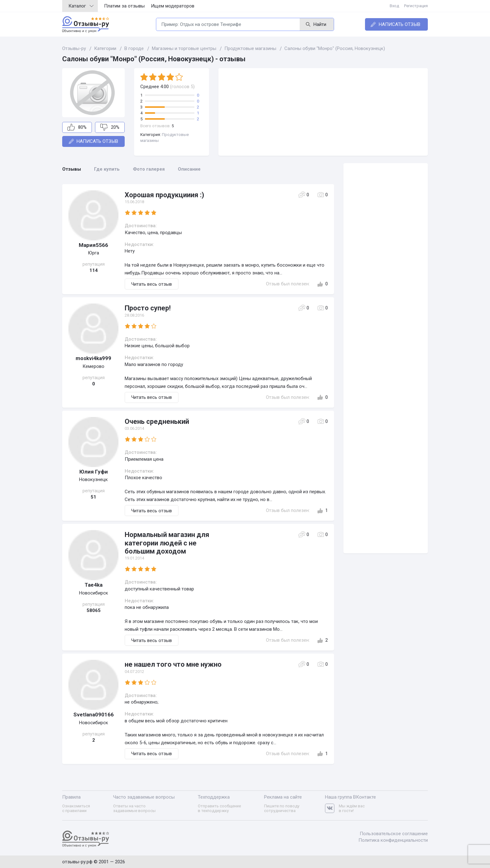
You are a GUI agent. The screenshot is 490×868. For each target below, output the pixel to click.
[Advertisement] (323, 112)
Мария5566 (93, 245)
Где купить (107, 169)
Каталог (81, 6)
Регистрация (416, 6)
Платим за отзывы (124, 6)
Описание (189, 169)
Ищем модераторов (173, 6)
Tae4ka (94, 585)
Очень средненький (157, 421)
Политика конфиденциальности (393, 840)
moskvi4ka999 (93, 358)
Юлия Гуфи (94, 472)
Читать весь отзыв (152, 284)
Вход (394, 6)
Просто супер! (148, 308)
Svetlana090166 (94, 715)
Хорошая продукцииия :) (164, 195)
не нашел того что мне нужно (173, 664)
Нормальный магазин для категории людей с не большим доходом (167, 543)
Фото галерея (149, 169)
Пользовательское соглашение (394, 834)
